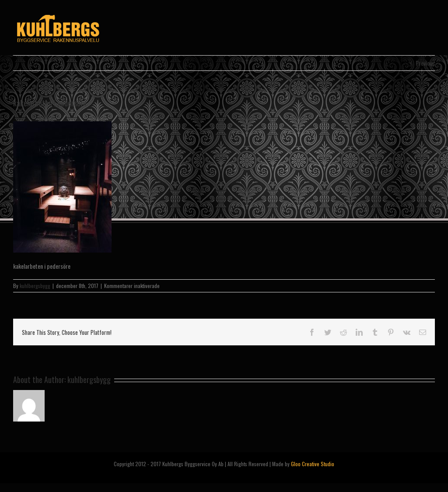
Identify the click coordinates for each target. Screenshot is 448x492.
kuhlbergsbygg (35, 286)
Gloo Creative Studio (313, 464)
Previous (425, 63)
